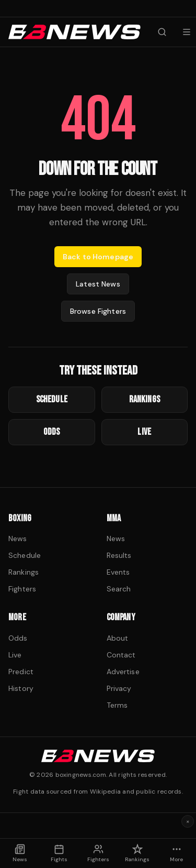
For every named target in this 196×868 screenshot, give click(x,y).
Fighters (22, 589)
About (118, 638)
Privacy (119, 688)
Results (119, 555)
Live (15, 655)
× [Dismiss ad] (188, 821)
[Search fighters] (162, 32)
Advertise (123, 672)
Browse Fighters (98, 311)
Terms (117, 705)
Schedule (25, 555)
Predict (21, 672)
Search (119, 589)
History (21, 688)
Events (118, 572)
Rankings (24, 572)
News (18, 539)
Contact (121, 655)
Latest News (98, 284)
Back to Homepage (98, 257)
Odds (18, 638)
